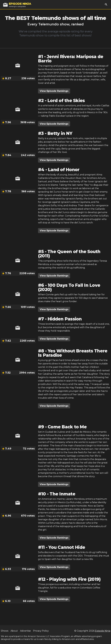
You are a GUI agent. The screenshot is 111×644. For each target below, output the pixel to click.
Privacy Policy (41, 631)
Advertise (25, 631)
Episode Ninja (103, 631)
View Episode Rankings (54, 91)
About (14, 631)
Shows (5, 631)
